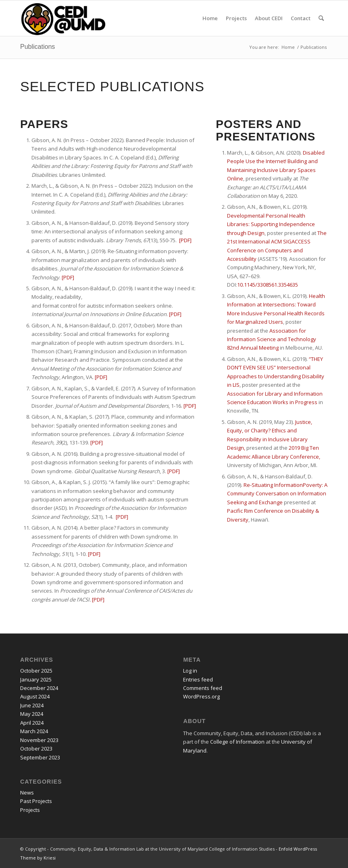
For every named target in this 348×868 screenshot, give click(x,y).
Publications (38, 47)
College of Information (237, 742)
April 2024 (32, 723)
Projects (30, 810)
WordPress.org (201, 696)
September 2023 (40, 757)
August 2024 (35, 696)
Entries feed (198, 679)
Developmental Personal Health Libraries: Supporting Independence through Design (271, 224)
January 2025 (36, 679)
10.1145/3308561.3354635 (268, 285)
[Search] (321, 18)
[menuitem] (210, 18)
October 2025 (36, 671)
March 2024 (34, 731)
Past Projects (36, 801)
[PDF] (68, 277)
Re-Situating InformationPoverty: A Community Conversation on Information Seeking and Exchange (277, 494)
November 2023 (39, 740)
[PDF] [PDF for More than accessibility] (101, 377)
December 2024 (39, 688)
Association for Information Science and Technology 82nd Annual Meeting (272, 339)
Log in (190, 671)
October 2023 (36, 748)
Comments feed (203, 688)
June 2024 (32, 705)
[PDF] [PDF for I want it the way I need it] (175, 314)
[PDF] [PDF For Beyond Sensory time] (185, 240)
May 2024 (32, 714)
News (27, 793)
